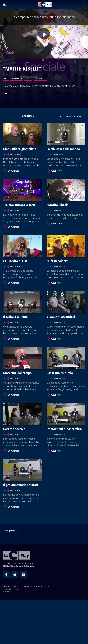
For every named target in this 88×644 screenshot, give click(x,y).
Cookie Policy (26, 587)
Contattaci (7, 592)
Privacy (15, 587)
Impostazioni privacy (11, 589)
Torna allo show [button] (70, 117)
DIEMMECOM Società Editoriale (18, 566)
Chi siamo (6, 587)
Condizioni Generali (42, 587)
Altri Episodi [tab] (28, 116)
